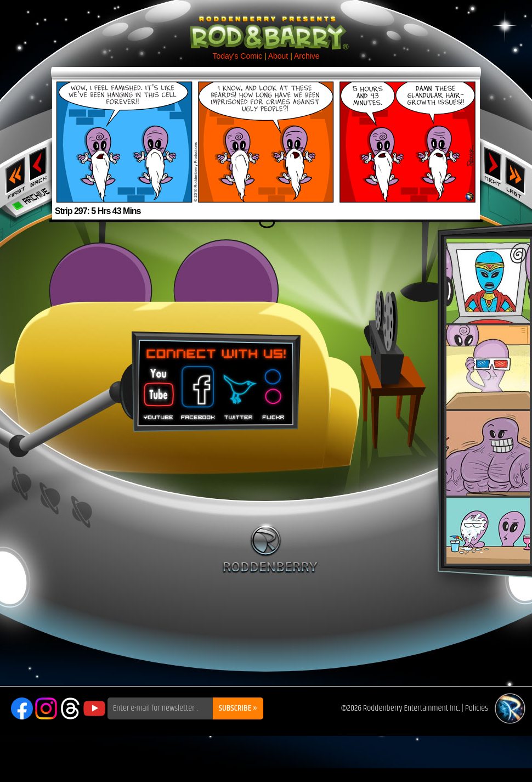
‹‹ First (13, 175)
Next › (493, 166)
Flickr (274, 389)
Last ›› (519, 175)
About (278, 56)
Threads (70, 708)
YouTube (94, 708)
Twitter (238, 389)
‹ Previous (39, 166)
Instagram (46, 708)
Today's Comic (237, 56)
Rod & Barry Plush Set (488, 401)
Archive (307, 56)
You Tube (157, 389)
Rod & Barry (266, 25)
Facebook (196, 389)
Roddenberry (270, 548)
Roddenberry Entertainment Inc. (412, 708)
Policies (477, 708)
